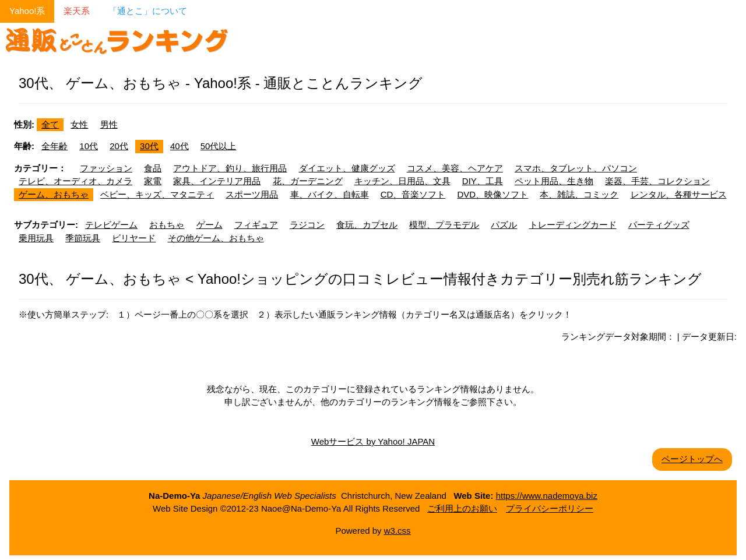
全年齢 (54, 146)
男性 (109, 124)
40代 (180, 146)
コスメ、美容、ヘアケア (455, 168)
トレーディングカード (573, 225)
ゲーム (210, 225)
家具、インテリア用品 (217, 181)
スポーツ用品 (252, 194)
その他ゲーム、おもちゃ (216, 238)
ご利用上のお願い (462, 508)
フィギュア (256, 225)
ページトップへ (692, 459)
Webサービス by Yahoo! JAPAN (373, 441)
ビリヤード (134, 238)
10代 (89, 146)
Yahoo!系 (27, 11)
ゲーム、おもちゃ (54, 194)
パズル (504, 225)
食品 (153, 168)
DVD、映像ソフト (493, 194)
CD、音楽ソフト (413, 194)
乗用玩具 (36, 238)
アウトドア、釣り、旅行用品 (230, 168)
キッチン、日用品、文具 (402, 181)
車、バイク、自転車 (330, 194)
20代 (119, 146)
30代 (149, 146)
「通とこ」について (148, 11)
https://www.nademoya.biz (547, 496)
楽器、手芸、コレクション (657, 181)
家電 (153, 181)
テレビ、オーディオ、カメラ (75, 181)
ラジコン (307, 225)
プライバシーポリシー (550, 508)
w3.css (397, 531)
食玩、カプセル (367, 225)
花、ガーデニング (308, 181)
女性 (79, 124)
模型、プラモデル (444, 225)
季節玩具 (83, 238)
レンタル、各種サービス (679, 194)
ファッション (106, 168)
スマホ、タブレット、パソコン (576, 168)
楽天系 (77, 11)
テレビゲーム (111, 225)
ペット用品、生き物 (554, 181)
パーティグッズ (659, 225)
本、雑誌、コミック (579, 194)
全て (50, 124)
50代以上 (219, 146)
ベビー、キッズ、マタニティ (157, 194)
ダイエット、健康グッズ (347, 168)
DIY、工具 (483, 181)
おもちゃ (167, 225)
